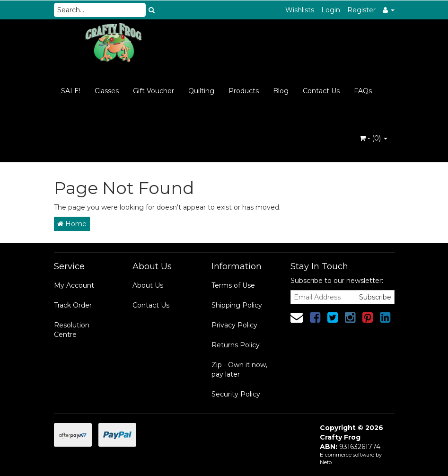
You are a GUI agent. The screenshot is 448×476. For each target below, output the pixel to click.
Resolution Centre (72, 330)
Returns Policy (236, 345)
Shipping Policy (237, 305)
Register (361, 10)
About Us (148, 285)
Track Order (73, 305)
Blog (281, 91)
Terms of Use (233, 285)
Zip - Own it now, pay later (239, 370)
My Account (74, 285)
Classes (107, 91)
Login (331, 10)
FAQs (363, 91)
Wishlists (300, 10)
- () (373, 138)
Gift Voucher (154, 91)
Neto (326, 462)
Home (72, 224)
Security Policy (236, 394)
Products (244, 91)
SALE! (71, 91)
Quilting (201, 91)
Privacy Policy (234, 325)
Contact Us (321, 91)
